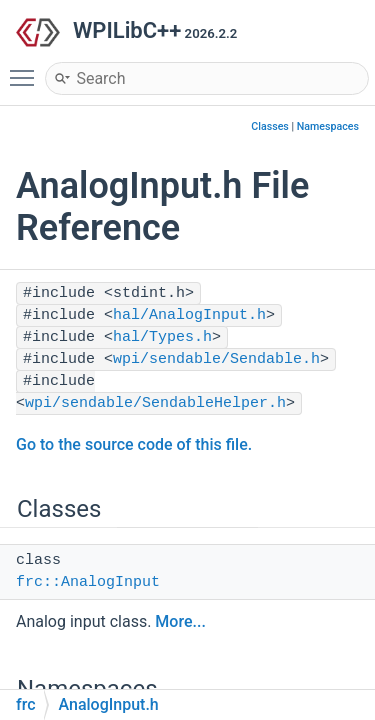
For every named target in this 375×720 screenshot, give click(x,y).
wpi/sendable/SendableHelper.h (155, 403)
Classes (270, 126)
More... (180, 621)
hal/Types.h (162, 337)
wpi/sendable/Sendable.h (216, 359)
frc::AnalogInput (88, 582)
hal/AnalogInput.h (189, 315)
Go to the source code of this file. (134, 444)
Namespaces (328, 126)
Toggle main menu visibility (27, 69)
